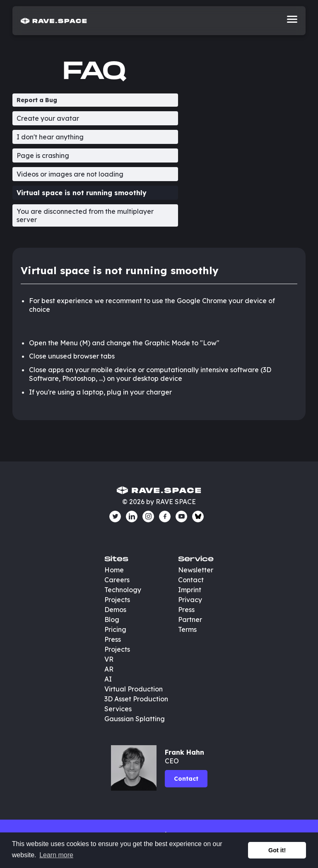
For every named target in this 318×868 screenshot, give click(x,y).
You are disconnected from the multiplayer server (85, 215)
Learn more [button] (56, 855)
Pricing (115, 629)
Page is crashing (43, 155)
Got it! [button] (277, 850)
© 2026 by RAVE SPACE (159, 502)
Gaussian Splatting (135, 719)
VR (109, 659)
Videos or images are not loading (70, 174)
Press (113, 639)
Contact (191, 580)
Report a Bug (37, 100)
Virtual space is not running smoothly (82, 193)
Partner (190, 619)
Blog (112, 619)
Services (118, 709)
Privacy (190, 600)
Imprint (190, 590)
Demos (115, 610)
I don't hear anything (50, 137)
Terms (187, 629)
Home (114, 570)
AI (108, 679)
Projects (117, 600)
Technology (123, 590)
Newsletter (196, 570)
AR (109, 669)
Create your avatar (48, 118)
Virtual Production (134, 689)
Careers (117, 580)
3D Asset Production (137, 699)
